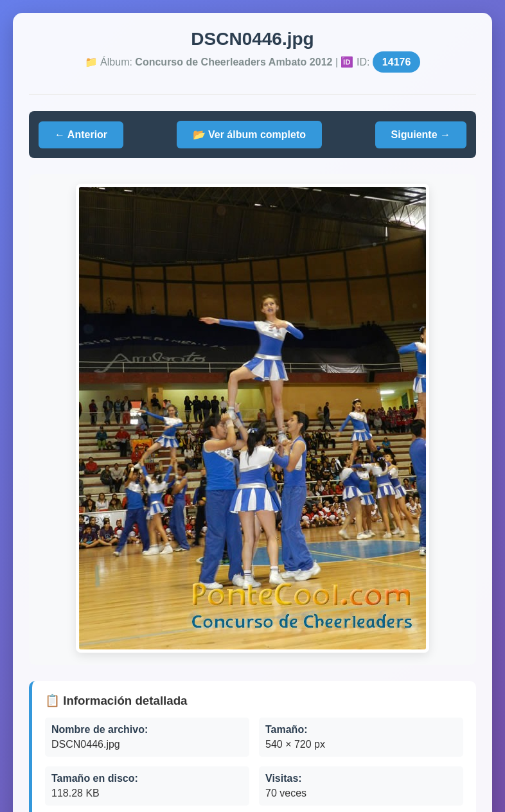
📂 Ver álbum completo (249, 135)
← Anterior (81, 135)
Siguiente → (421, 135)
